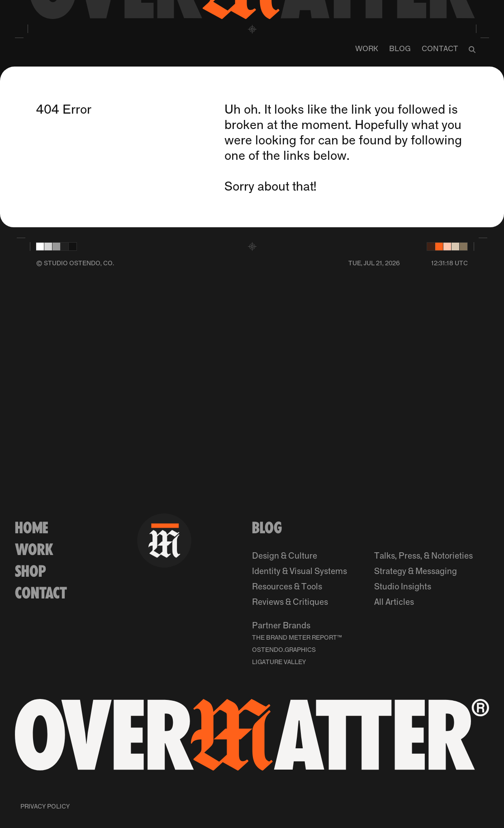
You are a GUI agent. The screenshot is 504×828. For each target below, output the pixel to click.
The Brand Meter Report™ (297, 638)
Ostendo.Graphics (284, 650)
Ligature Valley (279, 662)
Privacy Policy (45, 807)
